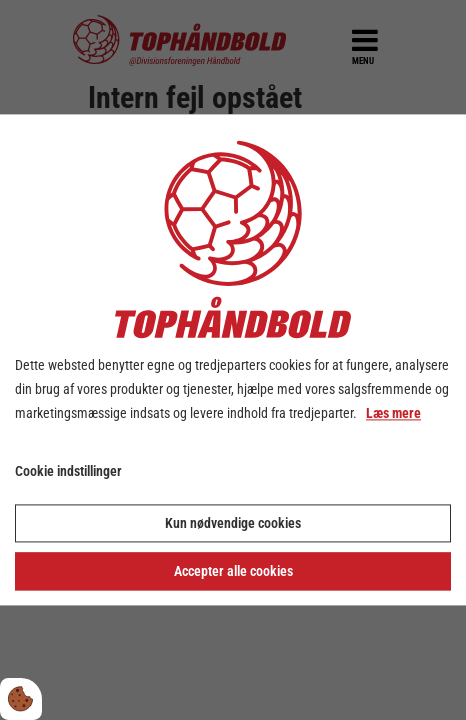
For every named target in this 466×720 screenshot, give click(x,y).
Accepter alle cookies (233, 572)
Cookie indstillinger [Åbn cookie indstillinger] (68, 472)
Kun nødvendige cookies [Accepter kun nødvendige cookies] (233, 524)
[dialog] (233, 359)
